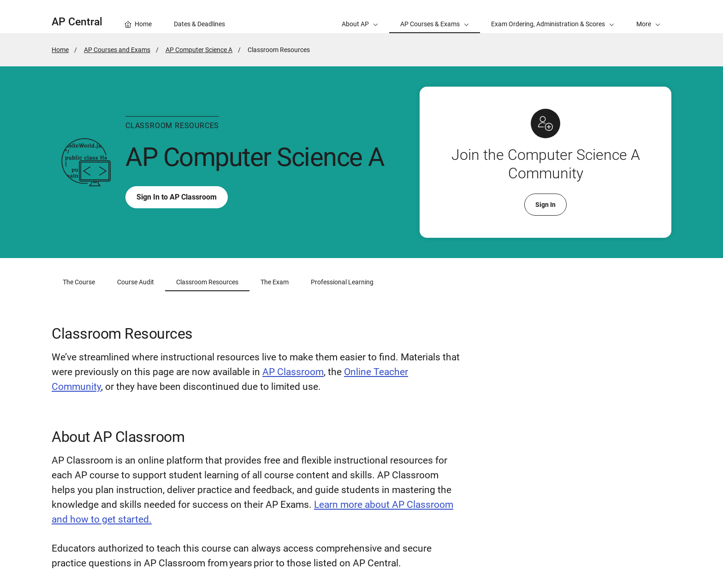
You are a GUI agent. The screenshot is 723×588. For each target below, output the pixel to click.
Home (60, 50)
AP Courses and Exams (117, 50)
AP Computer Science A (199, 50)
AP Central (77, 22)
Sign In (545, 205)
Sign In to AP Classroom (177, 197)
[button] (648, 17)
